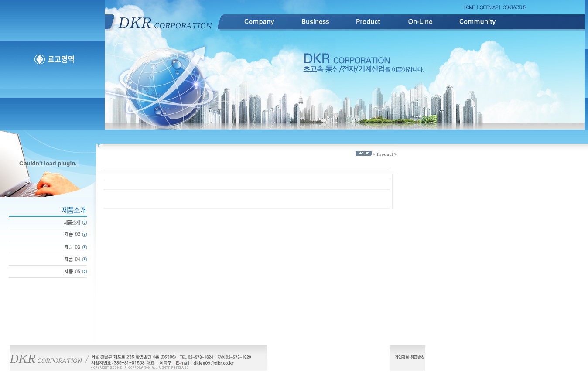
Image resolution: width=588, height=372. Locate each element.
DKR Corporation (166, 22)
